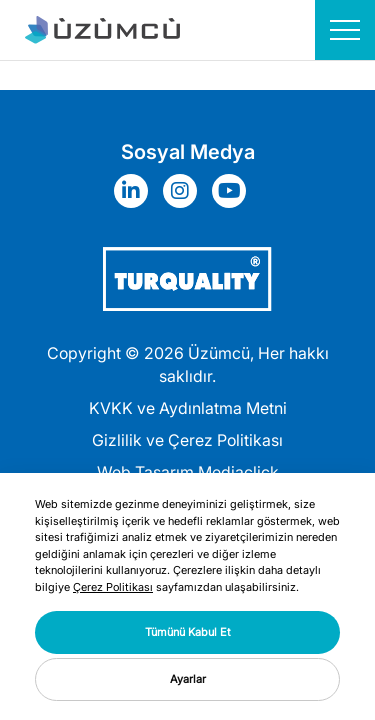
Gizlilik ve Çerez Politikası (187, 440)
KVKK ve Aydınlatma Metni (188, 408)
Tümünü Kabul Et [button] (188, 632)
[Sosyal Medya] (136, 191)
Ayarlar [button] (188, 679)
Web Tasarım (145, 472)
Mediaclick (238, 472)
